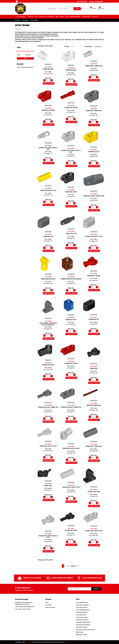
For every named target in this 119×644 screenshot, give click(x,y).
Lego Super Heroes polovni (83, 625)
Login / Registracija (96, 1)
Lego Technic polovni (81, 627)
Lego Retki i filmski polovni (83, 622)
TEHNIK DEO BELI (48, 69)
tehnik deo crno (71, 192)
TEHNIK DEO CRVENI (71, 108)
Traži (25, 58)
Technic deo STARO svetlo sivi (71, 151)
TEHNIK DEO (94, 368)
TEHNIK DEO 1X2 (94, 319)
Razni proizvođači (75, 17)
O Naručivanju (86, 17)
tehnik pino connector (94, 66)
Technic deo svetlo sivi (94, 236)
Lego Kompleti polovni (82, 602)
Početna (31, 17)
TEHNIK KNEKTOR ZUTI (48, 279)
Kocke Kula (28, 642)
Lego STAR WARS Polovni (83, 610)
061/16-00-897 (82, 1)
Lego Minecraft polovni (82, 620)
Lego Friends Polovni (82, 607)
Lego (36, 17)
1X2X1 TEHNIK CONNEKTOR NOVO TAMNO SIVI (48, 324)
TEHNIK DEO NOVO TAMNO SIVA (94, 196)
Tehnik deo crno (48, 365)
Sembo (62, 17)
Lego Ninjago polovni (82, 612)
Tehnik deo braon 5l (94, 405)
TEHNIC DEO (48, 486)
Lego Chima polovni (81, 615)
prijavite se (96, 589)
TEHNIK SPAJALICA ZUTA (48, 190)
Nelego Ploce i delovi (81, 635)
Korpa (101, 9)
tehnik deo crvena (48, 110)
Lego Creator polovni (82, 617)
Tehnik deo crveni (71, 363)
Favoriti (93, 9)
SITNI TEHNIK (48, 67)
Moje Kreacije (79, 632)
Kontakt (95, 17)
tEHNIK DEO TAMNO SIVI (94, 446)
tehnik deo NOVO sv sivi (48, 446)
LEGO (47, 602)
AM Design (68, 642)
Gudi (67, 17)
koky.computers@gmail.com (27, 607)
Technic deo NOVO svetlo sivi (48, 148)
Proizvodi (25, 20)
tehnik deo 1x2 (48, 236)
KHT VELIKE (42, 17)
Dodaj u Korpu (49, 83)
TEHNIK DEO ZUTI (94, 152)
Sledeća (73, 566)
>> (78, 566)
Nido (57, 17)
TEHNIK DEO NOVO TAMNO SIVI (48, 407)
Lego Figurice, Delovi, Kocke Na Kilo (85, 630)
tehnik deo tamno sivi (94, 111)
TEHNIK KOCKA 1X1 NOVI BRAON (71, 279)
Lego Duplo (51, 17)
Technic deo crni (94, 492)
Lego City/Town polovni (82, 605)
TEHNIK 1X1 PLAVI (71, 320)
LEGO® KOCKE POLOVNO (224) (25, 67)
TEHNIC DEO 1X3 (71, 234)
